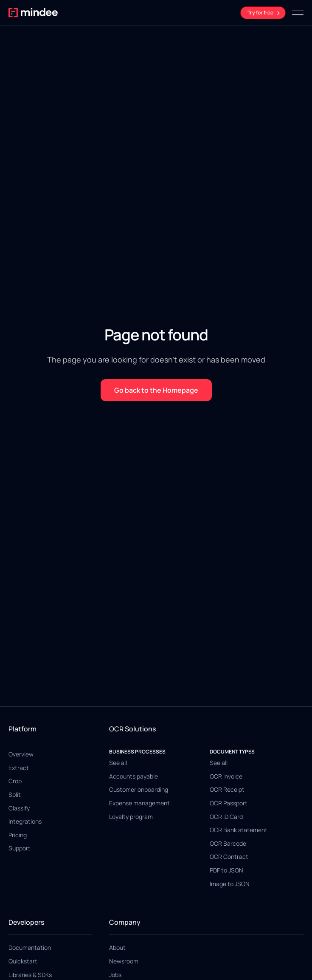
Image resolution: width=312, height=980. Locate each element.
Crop (15, 781)
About (117, 947)
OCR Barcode (228, 843)
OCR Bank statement (239, 830)
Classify (19, 808)
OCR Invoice (226, 776)
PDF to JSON (226, 870)
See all (118, 763)
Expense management (139, 803)
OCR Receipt (227, 789)
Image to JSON (230, 884)
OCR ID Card (226, 817)
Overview (21, 754)
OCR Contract (229, 857)
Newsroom (124, 961)
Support (20, 848)
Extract (19, 768)
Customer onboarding (139, 789)
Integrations (25, 821)
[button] (298, 13)
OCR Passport (229, 803)
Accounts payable (134, 776)
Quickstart (23, 961)
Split (15, 794)
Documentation (30, 947)
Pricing (18, 835)
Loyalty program (131, 817)
